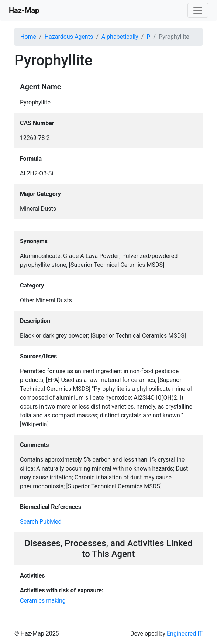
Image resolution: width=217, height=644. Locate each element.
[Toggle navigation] (198, 10)
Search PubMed (41, 522)
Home (28, 37)
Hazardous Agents (69, 37)
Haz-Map (24, 10)
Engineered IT (185, 633)
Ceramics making (43, 601)
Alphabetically (120, 37)
